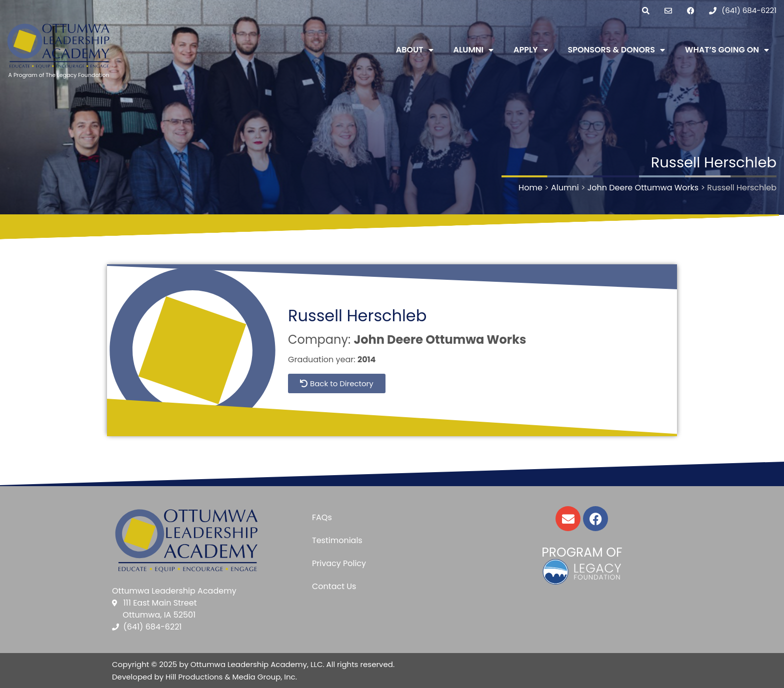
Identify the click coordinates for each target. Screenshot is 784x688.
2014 (366, 359)
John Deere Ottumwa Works (440, 340)
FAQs (322, 517)
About (415, 50)
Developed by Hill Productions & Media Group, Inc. (204, 677)
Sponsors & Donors (617, 50)
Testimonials (337, 540)
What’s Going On (727, 50)
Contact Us (334, 586)
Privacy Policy (339, 563)
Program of (582, 552)
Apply (530, 50)
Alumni (474, 50)
